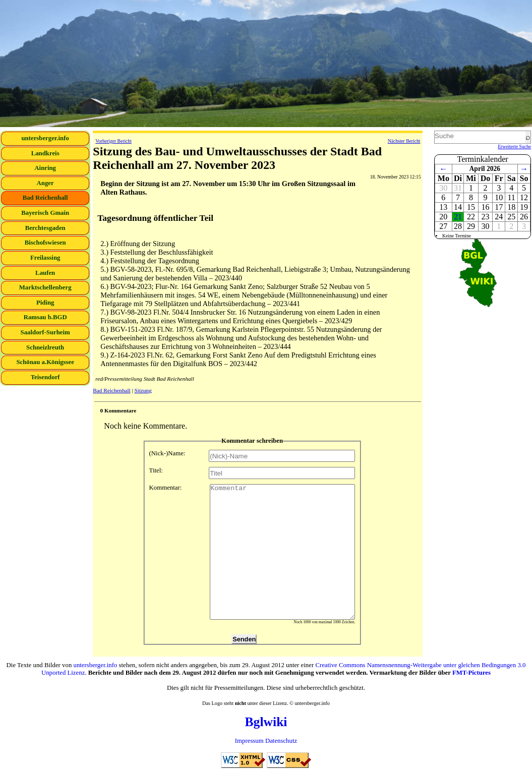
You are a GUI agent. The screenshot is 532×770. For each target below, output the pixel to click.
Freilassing (45, 258)
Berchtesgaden (45, 228)
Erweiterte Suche (514, 146)
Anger (45, 183)
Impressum (249, 741)
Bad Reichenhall (45, 198)
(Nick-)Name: (252, 456)
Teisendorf (45, 377)
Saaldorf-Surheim (45, 332)
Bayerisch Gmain (45, 213)
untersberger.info (45, 138)
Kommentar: (252, 552)
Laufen (45, 273)
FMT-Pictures (471, 673)
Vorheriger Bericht (113, 141)
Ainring (45, 168)
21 (458, 217)
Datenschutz (281, 741)
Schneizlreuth (45, 347)
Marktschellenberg (45, 287)
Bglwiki (266, 722)
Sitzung (143, 390)
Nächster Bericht (404, 141)
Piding (45, 303)
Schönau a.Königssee (45, 362)
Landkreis (45, 153)
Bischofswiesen (45, 243)
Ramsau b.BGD (45, 317)
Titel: (252, 473)
